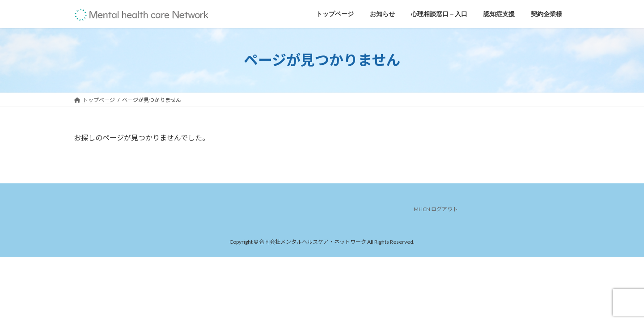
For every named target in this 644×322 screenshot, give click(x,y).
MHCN (422, 209)
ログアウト (445, 209)
